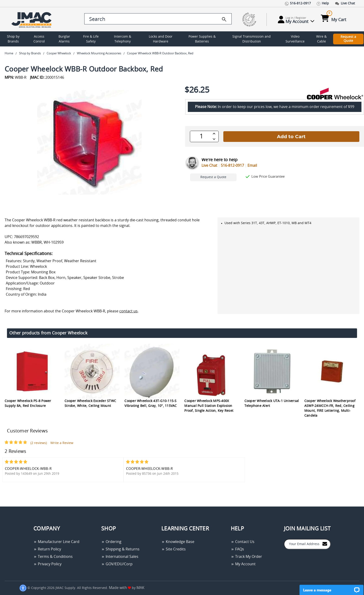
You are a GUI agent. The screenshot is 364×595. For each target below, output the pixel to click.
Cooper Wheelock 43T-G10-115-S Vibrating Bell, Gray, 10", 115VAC (151, 404)
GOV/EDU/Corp (117, 564)
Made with (120, 588)
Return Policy (47, 549)
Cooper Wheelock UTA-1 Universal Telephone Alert (272, 404)
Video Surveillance (295, 39)
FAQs (237, 549)
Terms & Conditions (53, 557)
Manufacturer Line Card (56, 542)
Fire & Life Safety (91, 39)
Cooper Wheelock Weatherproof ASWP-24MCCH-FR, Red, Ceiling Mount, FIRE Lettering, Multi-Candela (330, 408)
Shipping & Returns (120, 549)
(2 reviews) (39, 443)
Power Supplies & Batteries (202, 39)
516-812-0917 (232, 166)
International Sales (120, 557)
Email (252, 166)
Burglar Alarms (64, 39)
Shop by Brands (13, 39)
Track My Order (246, 557)
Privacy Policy (47, 564)
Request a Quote (348, 39)
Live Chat (209, 166)
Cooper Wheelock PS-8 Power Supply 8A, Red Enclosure (28, 404)
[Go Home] (32, 19)
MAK (140, 588)
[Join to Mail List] (325, 544)
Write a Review (62, 443)
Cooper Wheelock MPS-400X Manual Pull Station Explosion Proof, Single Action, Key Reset (209, 406)
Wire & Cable (321, 39)
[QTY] (201, 136)
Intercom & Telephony (123, 39)
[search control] (158, 19)
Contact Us (243, 542)
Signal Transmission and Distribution (252, 39)
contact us (128, 311)
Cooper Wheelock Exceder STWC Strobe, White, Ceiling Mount (90, 404)
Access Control (39, 39)
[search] (224, 19)
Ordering (111, 542)
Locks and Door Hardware (161, 39)
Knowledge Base (178, 542)
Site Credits (174, 549)
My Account (243, 564)
